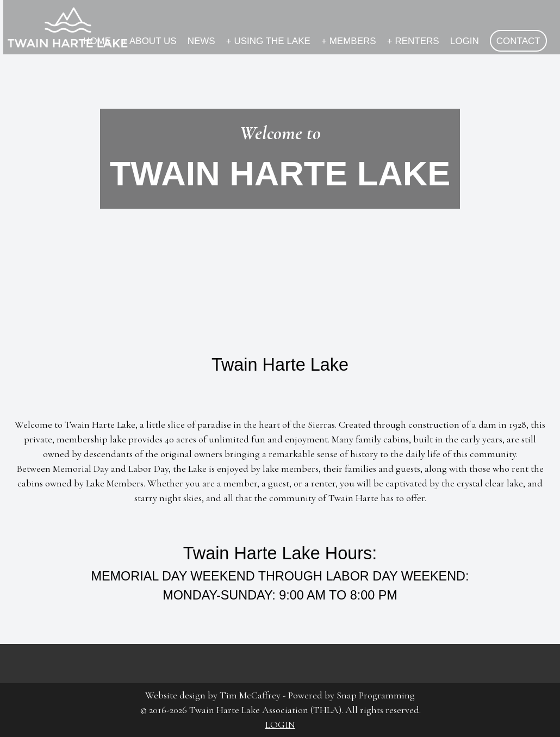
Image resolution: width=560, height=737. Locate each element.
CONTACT (518, 41)
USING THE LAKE (268, 41)
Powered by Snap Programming (351, 695)
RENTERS (413, 41)
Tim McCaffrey (250, 695)
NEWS (201, 41)
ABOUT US (149, 41)
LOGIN (465, 41)
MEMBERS (349, 41)
